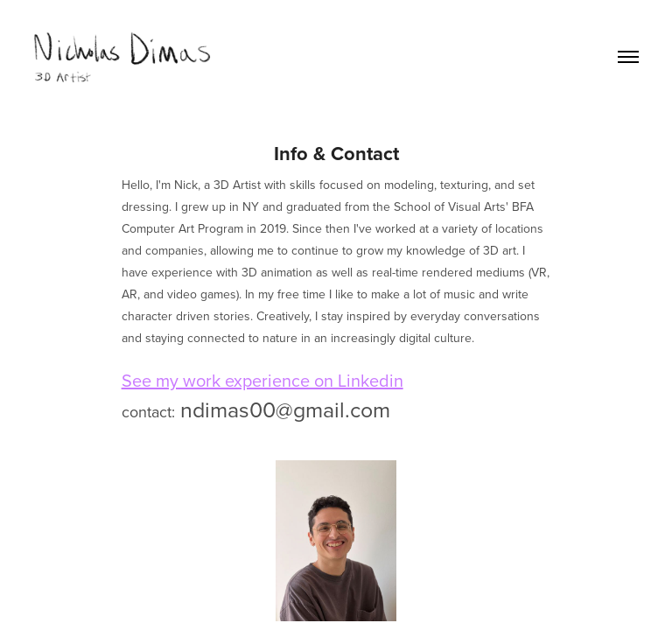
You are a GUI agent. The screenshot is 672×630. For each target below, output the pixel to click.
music (459, 294)
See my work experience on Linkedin (262, 380)
